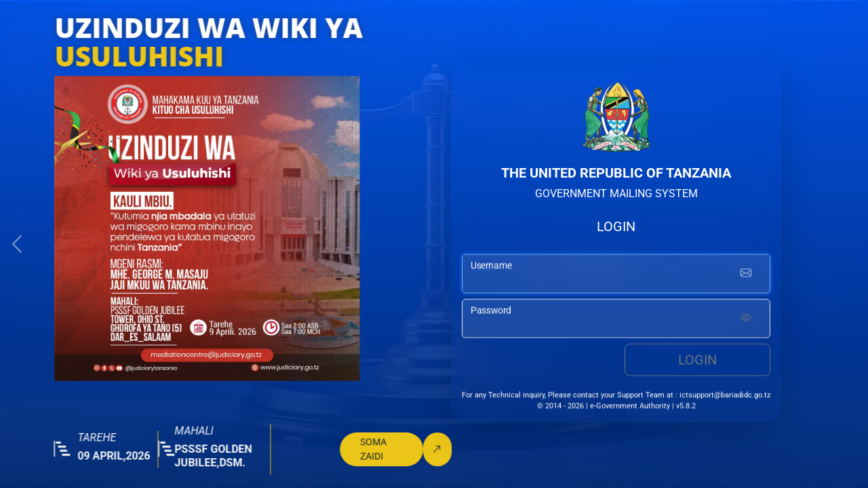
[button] (17, 244)
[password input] (616, 321)
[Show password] (746, 321)
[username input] (616, 277)
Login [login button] (697, 363)
